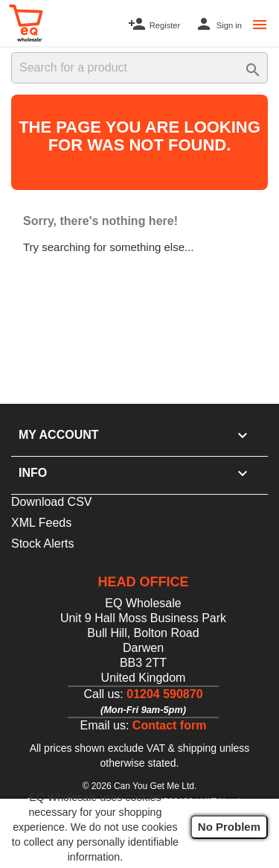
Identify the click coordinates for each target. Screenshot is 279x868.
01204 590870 (164, 694)
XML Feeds (41, 523)
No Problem (229, 827)
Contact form (170, 725)
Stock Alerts (42, 544)
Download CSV (52, 502)
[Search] (139, 68)
